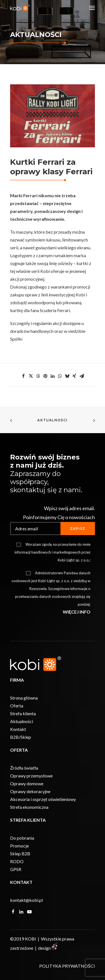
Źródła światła (24, 768)
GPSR (16, 869)
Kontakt (18, 729)
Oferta (17, 706)
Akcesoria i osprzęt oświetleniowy (43, 799)
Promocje (19, 846)
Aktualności (52, 420)
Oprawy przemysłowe (31, 776)
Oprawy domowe (27, 783)
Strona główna (24, 698)
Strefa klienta (23, 713)
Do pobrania (22, 838)
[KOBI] (20, 8)
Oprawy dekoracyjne (30, 791)
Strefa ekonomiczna (29, 807)
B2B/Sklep (21, 737)
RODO (17, 861)
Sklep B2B (20, 854)
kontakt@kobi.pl (26, 900)
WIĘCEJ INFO (77, 612)
